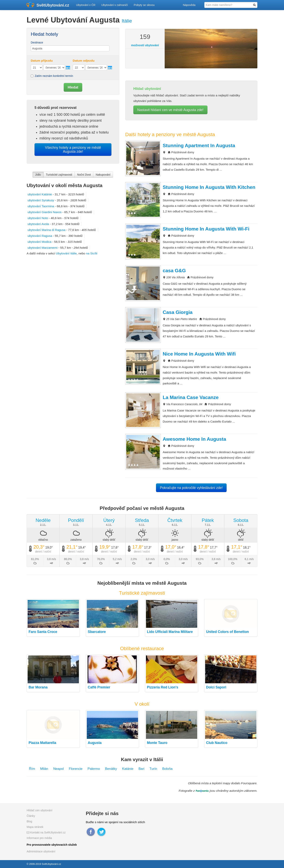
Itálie (127, 21)
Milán (44, 769)
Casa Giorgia (178, 312)
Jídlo (38, 175)
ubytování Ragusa (40, 236)
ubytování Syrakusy (41, 200)
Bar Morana (38, 687)
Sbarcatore (97, 632)
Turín (153, 769)
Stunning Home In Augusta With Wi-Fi (206, 229)
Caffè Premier (99, 687)
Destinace (37, 42)
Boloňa (167, 769)
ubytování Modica (40, 242)
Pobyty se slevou (144, 5)
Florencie (76, 769)
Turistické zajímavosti (59, 175)
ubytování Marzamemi (43, 248)
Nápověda (189, 5)
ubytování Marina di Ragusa (47, 230)
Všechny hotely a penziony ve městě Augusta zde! (73, 150)
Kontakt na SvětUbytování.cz (46, 832)
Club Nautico (217, 743)
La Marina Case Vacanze (191, 397)
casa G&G (174, 271)
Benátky (111, 769)
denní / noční (43, 552)
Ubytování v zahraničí (115, 5)
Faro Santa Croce (43, 632)
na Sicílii (92, 253)
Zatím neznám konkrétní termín (52, 76)
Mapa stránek (35, 827)
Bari (141, 769)
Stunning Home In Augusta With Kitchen (209, 187)
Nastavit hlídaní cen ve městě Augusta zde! (170, 110)
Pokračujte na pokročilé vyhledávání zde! (191, 488)
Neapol (58, 769)
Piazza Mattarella (42, 743)
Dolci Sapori (216, 687)
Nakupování (103, 175)
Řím (32, 769)
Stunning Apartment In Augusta (199, 145)
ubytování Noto (38, 218)
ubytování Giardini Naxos (45, 212)
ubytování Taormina (41, 206)
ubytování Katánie (40, 194)
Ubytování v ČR (86, 5)
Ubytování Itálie (66, 253)
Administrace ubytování (41, 851)
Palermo (94, 769)
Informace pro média (39, 838)
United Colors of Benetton (227, 632)
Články (31, 816)
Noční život (84, 175)
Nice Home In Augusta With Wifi (199, 354)
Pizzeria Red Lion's (163, 687)
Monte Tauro (157, 743)
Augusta (95, 743)
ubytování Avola (38, 224)
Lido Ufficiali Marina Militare (170, 632)
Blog (29, 821)
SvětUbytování (53, 5)
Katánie (128, 769)
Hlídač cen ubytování (40, 810)
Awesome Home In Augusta (194, 439)
